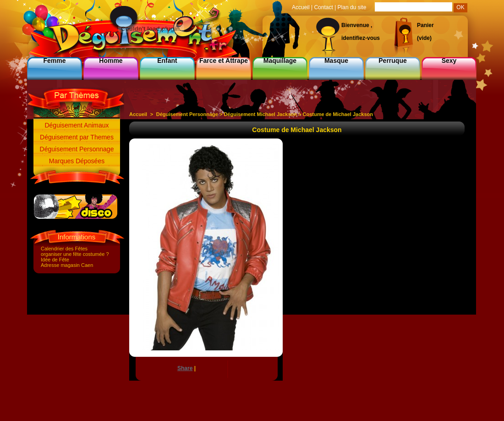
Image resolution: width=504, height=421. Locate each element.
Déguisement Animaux (77, 125)
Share (185, 368)
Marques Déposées (77, 161)
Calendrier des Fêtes (64, 249)
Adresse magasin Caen (67, 265)
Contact (323, 7)
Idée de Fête (55, 260)
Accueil (138, 114)
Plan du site (352, 7)
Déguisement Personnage (77, 149)
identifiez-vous (361, 38)
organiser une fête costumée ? (75, 254)
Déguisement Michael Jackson (260, 114)
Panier (425, 25)
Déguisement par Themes (77, 137)
